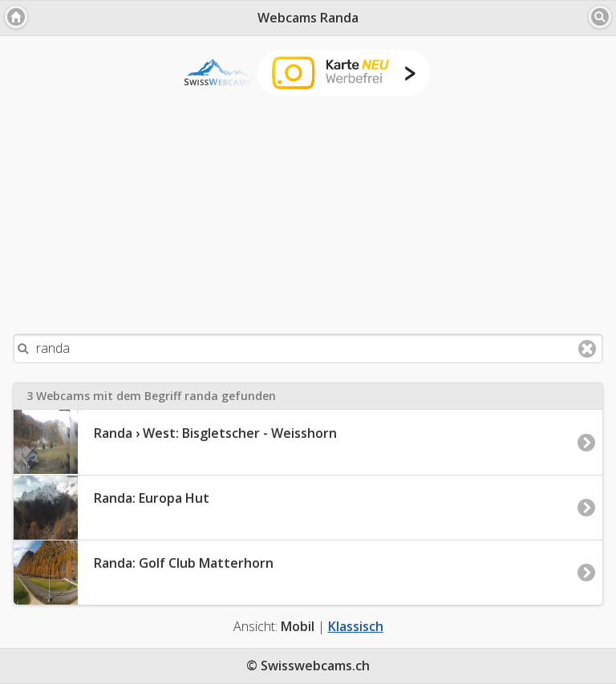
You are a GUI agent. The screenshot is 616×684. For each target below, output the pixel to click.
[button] (16, 17)
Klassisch (356, 626)
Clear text (587, 349)
